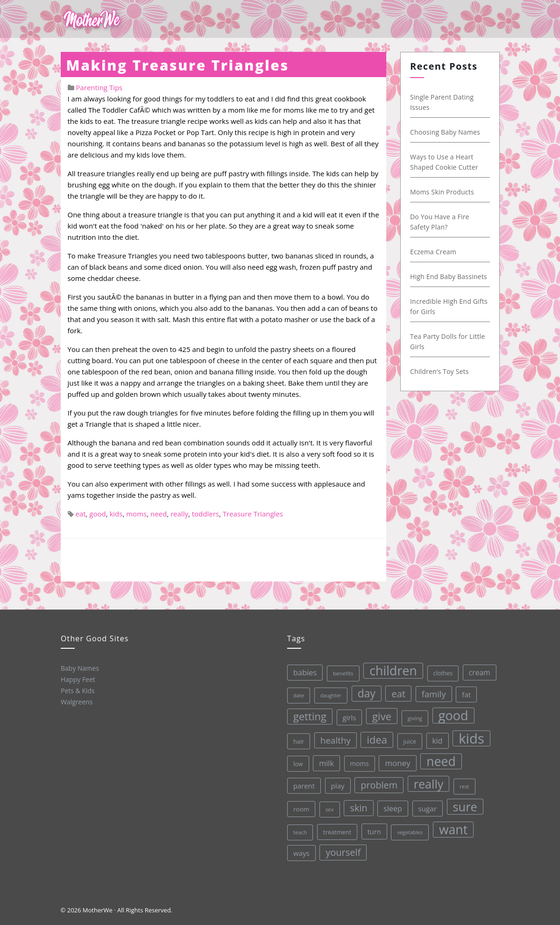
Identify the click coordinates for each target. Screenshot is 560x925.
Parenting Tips (99, 87)
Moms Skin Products (443, 192)
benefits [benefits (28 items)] (339, 672)
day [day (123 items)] (363, 692)
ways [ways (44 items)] (301, 853)
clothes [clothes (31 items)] (439, 670)
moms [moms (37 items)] (358, 762)
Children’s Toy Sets (440, 371)
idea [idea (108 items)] (374, 738)
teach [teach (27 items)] (299, 832)
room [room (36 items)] (300, 809)
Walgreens (76, 701)
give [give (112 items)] (379, 714)
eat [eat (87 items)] (395, 692)
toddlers (206, 514)
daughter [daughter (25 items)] (327, 695)
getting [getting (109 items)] (307, 716)
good (97, 514)
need (159, 514)
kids (116, 514)
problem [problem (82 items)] (377, 783)
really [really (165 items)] (426, 781)
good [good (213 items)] (450, 712)
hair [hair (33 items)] (296, 741)
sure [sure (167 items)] (464, 803)
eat (80, 514)
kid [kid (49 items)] (434, 738)
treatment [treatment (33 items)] (337, 831)
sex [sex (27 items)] (328, 808)
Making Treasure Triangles (178, 65)
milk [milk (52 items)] (324, 763)
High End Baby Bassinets (449, 276)
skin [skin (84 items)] (357, 806)
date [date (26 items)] (295, 695)
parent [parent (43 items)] (302, 785)
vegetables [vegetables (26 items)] (409, 830)
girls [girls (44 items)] (346, 716)
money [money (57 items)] (395, 761)
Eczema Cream (434, 252)
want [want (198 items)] (452, 826)
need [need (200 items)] (439, 759)
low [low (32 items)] (296, 763)
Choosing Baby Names (446, 132)
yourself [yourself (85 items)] (343, 851)
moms (136, 514)
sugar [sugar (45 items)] (426, 806)
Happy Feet (77, 679)
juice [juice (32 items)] (407, 739)
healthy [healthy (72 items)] (333, 739)
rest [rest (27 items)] (463, 783)
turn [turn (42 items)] (373, 830)
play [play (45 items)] (336, 785)
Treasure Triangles (253, 514)
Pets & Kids (77, 690)
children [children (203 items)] (389, 668)
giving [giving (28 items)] (412, 716)
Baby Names (79, 668)
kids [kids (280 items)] (469, 735)
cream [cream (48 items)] (475, 669)
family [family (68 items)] (430, 691)
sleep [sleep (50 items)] (391, 807)
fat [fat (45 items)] (463, 691)
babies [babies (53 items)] (301, 672)
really (179, 514)
